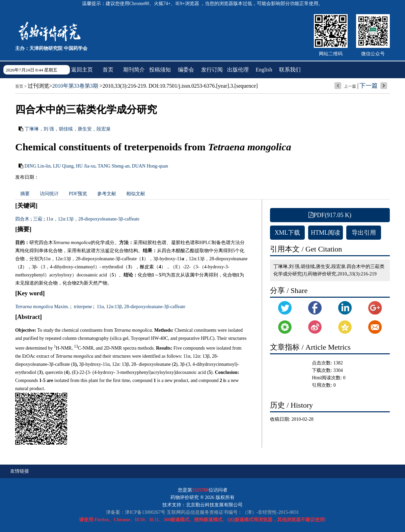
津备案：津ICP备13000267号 (136, 512)
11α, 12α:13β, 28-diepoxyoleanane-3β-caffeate (140, 307)
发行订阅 (212, 70)
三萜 (38, 219)
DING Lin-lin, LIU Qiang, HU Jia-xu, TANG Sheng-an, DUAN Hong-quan (96, 166)
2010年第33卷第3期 (75, 86)
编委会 (186, 70)
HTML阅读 (326, 233)
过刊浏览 (38, 86)
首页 (108, 70)
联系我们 (290, 70)
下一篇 (369, 86)
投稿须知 (160, 70)
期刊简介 (134, 70)
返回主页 (82, 70)
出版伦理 (238, 70)
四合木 (22, 219)
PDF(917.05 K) (330, 215)
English (264, 70)
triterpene (82, 307)
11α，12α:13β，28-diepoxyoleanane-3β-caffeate (93, 219)
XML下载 (288, 233)
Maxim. (42, 307)
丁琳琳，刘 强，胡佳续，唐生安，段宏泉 (68, 129)
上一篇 (350, 86)
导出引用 (364, 233)
